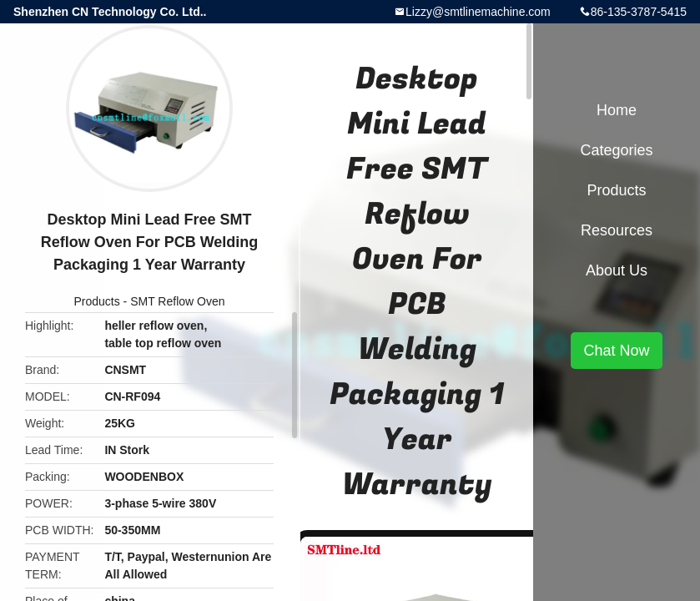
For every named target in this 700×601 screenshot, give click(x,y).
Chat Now (616, 351)
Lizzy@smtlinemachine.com (478, 12)
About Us (617, 270)
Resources (617, 230)
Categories (616, 150)
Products (96, 301)
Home (617, 110)
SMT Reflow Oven (177, 301)
